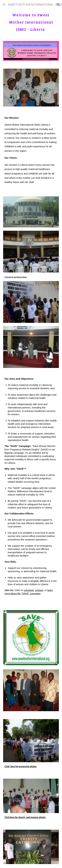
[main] (31, 21)
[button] (4, 5)
